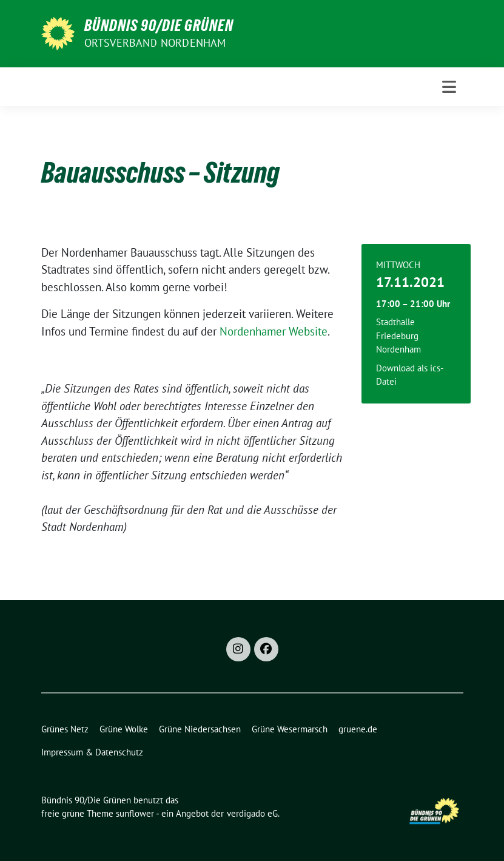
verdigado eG (252, 813)
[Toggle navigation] (449, 87)
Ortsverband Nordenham (155, 43)
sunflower (135, 813)
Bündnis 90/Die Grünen (159, 25)
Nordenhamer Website (274, 331)
